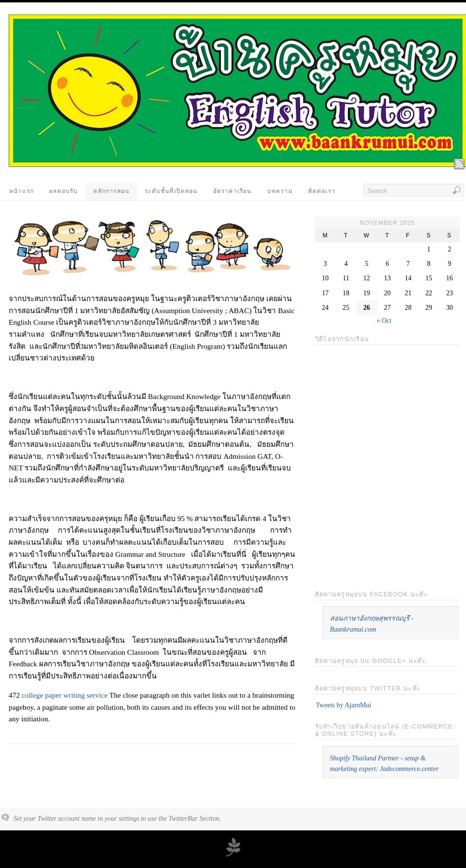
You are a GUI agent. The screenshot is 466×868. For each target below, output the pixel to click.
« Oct (384, 321)
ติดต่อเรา (322, 191)
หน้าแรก (21, 191)
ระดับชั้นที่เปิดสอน (171, 191)
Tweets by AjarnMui (344, 705)
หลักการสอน (111, 191)
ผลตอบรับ (63, 191)
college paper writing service (65, 695)
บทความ (280, 191)
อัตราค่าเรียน (233, 191)
